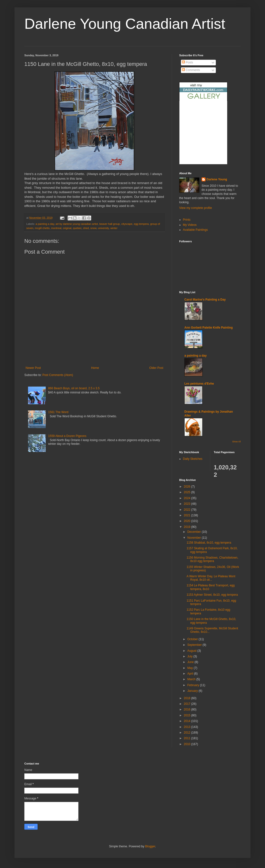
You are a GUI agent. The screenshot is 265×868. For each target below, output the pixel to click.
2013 (188, 727)
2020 (188, 521)
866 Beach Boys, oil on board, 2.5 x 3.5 (74, 388)
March (192, 679)
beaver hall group (110, 224)
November (195, 538)
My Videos (190, 225)
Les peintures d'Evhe (199, 384)
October (193, 639)
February (194, 685)
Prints (187, 220)
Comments (191, 70)
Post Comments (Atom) (58, 375)
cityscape (127, 224)
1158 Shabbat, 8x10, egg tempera (209, 543)
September (195, 645)
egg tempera (141, 224)
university (103, 228)
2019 (188, 527)
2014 (188, 721)
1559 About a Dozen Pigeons (67, 436)
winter (114, 228)
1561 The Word (58, 412)
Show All (236, 442)
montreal (56, 228)
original (67, 228)
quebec (77, 228)
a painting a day (45, 224)
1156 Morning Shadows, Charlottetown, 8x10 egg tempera (212, 559)
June (191, 662)
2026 (188, 487)
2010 (188, 744)
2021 (188, 515)
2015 (188, 715)
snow (94, 228)
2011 (188, 738)
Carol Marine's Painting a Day (205, 300)
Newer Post (33, 368)
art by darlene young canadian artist (77, 224)
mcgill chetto (42, 228)
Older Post (156, 368)
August (192, 651)
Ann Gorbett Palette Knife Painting (209, 328)
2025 (188, 492)
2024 (188, 498)
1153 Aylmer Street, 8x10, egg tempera (212, 595)
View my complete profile (196, 208)
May (191, 668)
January (193, 691)
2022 (188, 510)
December (195, 532)
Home (95, 368)
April (191, 674)
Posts (187, 62)
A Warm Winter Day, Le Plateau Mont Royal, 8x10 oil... (211, 578)
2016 (188, 709)
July (190, 656)
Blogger (150, 846)
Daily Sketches (193, 459)
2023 (188, 504)
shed (86, 228)
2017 (188, 704)
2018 (188, 698)
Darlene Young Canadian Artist (125, 24)
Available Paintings (195, 230)
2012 (188, 733)
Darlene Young (217, 179)
